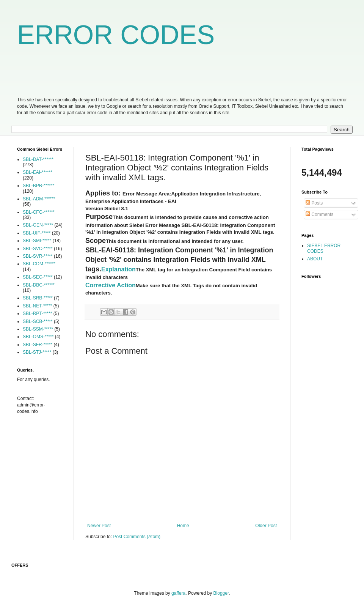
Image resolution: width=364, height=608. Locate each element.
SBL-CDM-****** (39, 264)
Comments (319, 214)
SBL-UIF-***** (37, 233)
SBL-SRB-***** (38, 298)
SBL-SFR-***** (38, 345)
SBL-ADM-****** (39, 199)
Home (183, 526)
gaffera (178, 593)
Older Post (266, 526)
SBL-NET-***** (37, 306)
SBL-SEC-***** (38, 277)
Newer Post (99, 526)
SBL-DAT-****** (38, 159)
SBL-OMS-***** (38, 337)
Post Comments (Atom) (137, 537)
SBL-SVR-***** (38, 256)
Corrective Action (111, 285)
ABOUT (315, 259)
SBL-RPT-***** (37, 313)
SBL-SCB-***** (38, 321)
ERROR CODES (116, 35)
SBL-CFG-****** (39, 212)
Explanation (118, 269)
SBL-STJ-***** (37, 352)
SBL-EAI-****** (38, 172)
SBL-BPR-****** (38, 186)
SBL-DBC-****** (39, 285)
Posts (314, 203)
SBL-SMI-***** (37, 241)
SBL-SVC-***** (38, 249)
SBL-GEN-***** (38, 225)
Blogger (221, 593)
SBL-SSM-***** (38, 329)
